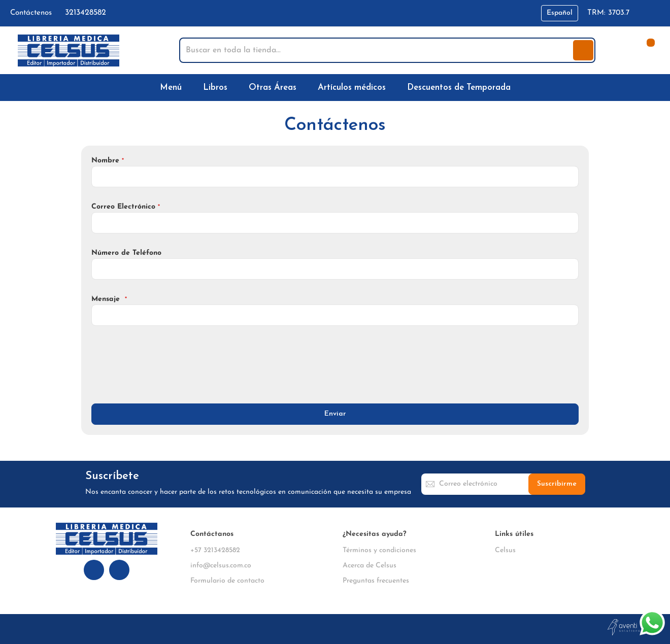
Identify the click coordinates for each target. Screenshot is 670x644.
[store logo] (69, 50)
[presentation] (169, 364)
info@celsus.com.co (221, 566)
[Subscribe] (557, 484)
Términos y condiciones (379, 550)
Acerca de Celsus (370, 566)
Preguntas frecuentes (376, 581)
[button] (560, 13)
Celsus (505, 550)
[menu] (335, 88)
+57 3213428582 (215, 550)
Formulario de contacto (227, 581)
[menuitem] (173, 88)
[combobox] (377, 50)
